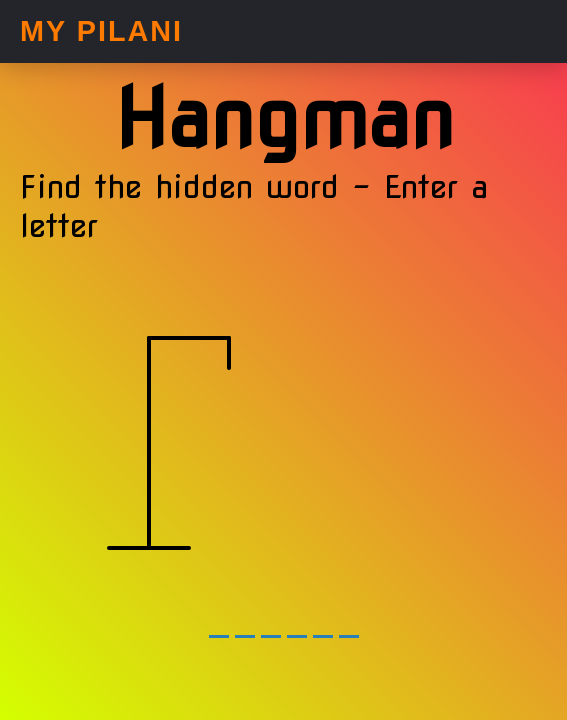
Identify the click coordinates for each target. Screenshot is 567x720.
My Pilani (101, 31)
